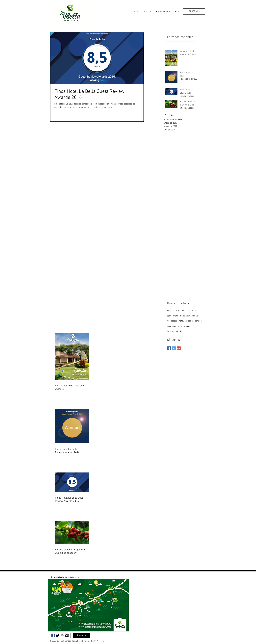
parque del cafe (174, 326)
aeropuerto (180, 311)
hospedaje (172, 321)
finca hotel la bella (189, 316)
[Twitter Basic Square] (174, 348)
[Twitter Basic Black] (58, 635)
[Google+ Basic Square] (179, 348)
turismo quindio (174, 331)
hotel (181, 321)
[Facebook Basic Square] (169, 348)
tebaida (187, 326)
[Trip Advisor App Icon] (62, 635)
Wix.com (100, 641)
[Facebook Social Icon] (53, 635)
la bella (189, 321)
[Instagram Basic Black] (67, 635)
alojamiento (193, 311)
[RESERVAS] (194, 11)
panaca (198, 321)
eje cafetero (173, 316)
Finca (170, 311)
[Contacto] (81, 635)
